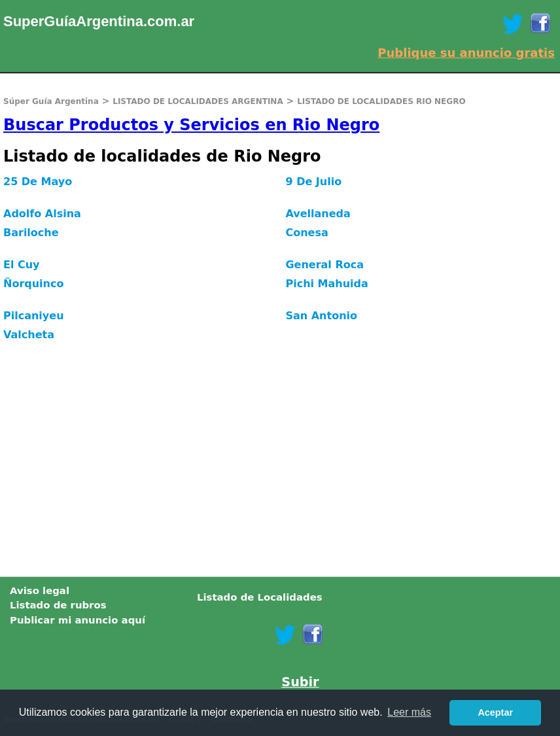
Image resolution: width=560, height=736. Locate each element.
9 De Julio (313, 182)
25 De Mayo (38, 182)
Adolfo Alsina (42, 214)
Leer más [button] (409, 712)
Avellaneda (318, 214)
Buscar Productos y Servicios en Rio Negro (191, 125)
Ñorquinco (33, 284)
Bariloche (31, 233)
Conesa (306, 233)
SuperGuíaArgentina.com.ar (99, 21)
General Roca (324, 265)
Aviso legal (40, 591)
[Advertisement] (280, 465)
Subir (300, 682)
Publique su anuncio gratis (466, 53)
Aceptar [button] (495, 712)
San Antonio (321, 316)
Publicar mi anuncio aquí (78, 620)
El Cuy (22, 265)
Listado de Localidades (260, 597)
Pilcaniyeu (34, 316)
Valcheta (29, 335)
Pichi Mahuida (326, 284)
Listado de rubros (58, 605)
